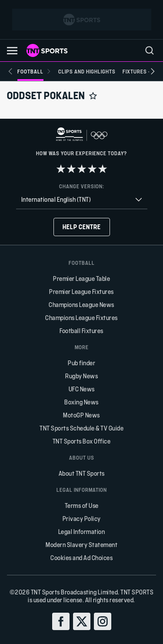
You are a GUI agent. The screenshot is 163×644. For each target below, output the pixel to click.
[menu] (150, 50)
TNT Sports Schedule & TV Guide (81, 428)
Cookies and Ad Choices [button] (81, 558)
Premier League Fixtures (81, 292)
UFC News (82, 389)
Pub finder (81, 363)
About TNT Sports (82, 473)
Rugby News (81, 376)
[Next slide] (153, 71)
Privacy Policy (82, 519)
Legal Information (82, 532)
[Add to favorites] (93, 96)
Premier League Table (81, 279)
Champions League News (81, 305)
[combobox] (82, 200)
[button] (12, 51)
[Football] (34, 71)
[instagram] (103, 621)
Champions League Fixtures (81, 318)
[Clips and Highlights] (87, 71)
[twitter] (82, 621)
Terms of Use (82, 506)
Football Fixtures (81, 331)
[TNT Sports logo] (47, 50)
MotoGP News (81, 415)
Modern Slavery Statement (81, 545)
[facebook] (61, 621)
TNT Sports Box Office (82, 441)
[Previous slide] (10, 71)
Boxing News (81, 402)
